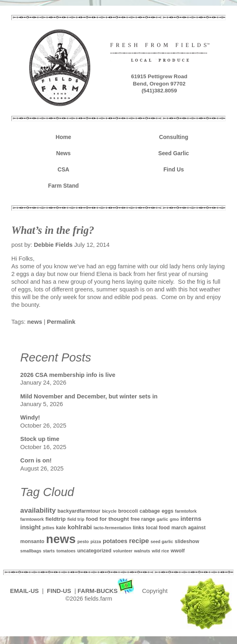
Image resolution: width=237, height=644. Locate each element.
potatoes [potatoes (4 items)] (115, 541)
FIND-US (60, 591)
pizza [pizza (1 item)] (96, 541)
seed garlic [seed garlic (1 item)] (162, 541)
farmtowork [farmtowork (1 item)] (32, 519)
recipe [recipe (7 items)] (139, 541)
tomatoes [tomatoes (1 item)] (66, 551)
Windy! (30, 417)
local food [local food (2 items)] (158, 528)
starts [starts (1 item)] (49, 551)
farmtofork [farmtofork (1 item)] (186, 511)
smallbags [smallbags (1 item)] (31, 551)
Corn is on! (36, 460)
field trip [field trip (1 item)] (76, 519)
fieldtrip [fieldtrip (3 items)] (55, 519)
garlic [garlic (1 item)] (162, 519)
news (35, 322)
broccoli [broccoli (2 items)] (128, 511)
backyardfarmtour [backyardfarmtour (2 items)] (79, 511)
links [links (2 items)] (138, 528)
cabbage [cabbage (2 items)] (150, 511)
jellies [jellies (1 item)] (49, 528)
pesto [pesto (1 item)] (83, 541)
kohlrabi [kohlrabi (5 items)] (80, 527)
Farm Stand (63, 186)
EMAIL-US (24, 591)
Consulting (174, 137)
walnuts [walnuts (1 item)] (142, 551)
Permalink (61, 322)
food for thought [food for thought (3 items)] (108, 519)
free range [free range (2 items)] (143, 519)
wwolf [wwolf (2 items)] (178, 551)
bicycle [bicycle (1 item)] (109, 511)
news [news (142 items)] (61, 539)
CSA (63, 169)
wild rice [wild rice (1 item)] (160, 551)
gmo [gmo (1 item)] (175, 519)
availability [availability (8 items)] (38, 510)
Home (63, 137)
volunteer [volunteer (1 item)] (123, 551)
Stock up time (40, 439)
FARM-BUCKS (107, 591)
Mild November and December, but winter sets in (89, 396)
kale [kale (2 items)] (61, 528)
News (63, 153)
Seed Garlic (174, 153)
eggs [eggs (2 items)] (168, 511)
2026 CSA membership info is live (68, 375)
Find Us (174, 169)
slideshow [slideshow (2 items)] (187, 541)
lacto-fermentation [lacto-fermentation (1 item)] (112, 528)
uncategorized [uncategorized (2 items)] (94, 551)
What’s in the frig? (53, 230)
